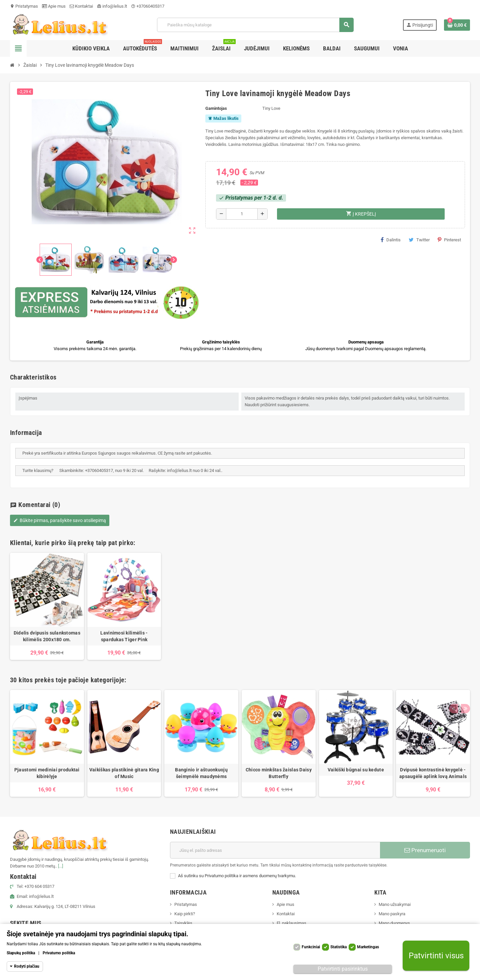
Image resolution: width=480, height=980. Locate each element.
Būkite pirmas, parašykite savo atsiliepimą (60, 520)
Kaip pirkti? (185, 914)
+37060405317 (148, 6)
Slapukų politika (21, 953)
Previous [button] (453, 678)
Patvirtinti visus (436, 956)
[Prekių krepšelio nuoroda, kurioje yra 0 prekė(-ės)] (457, 25)
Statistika (338, 947)
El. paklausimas (291, 923)
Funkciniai (311, 947)
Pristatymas (24, 6)
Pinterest (449, 240)
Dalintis (391, 240)
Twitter (419, 240)
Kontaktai (81, 6)
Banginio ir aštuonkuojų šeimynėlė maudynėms (201, 773)
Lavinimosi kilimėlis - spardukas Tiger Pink (124, 636)
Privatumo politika (59, 953)
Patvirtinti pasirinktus (343, 969)
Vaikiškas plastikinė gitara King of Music (124, 773)
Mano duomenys (394, 923)
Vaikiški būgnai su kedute (356, 770)
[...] (60, 866)
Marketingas (368, 947)
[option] (47, 606)
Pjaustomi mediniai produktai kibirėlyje (47, 773)
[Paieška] (255, 25)
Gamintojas (216, 108)
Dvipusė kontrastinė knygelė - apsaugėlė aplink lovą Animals (433, 773)
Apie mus (54, 6)
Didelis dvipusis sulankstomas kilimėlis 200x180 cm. (47, 636)
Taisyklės (183, 923)
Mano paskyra (392, 914)
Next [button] (463, 678)
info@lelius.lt (112, 6)
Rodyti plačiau (27, 966)
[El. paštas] (275, 850)
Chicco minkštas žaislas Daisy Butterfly (279, 773)
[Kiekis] (242, 214)
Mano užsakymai (395, 904)
